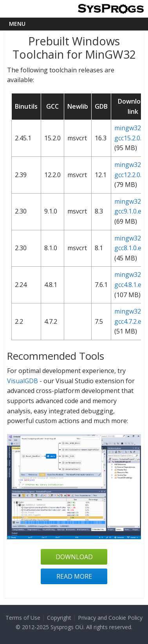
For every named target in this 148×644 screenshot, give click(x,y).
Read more (74, 576)
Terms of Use (23, 618)
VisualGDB (23, 381)
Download (74, 557)
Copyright (59, 618)
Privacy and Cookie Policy (110, 618)
